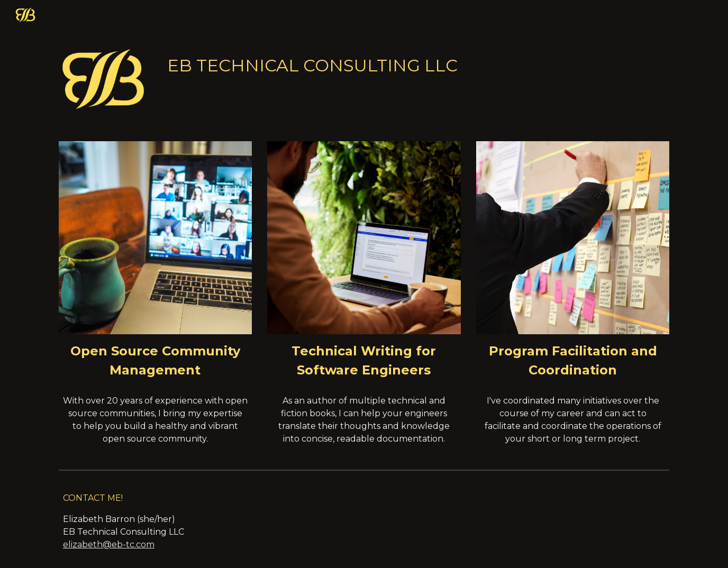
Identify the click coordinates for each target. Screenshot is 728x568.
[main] (416, 63)
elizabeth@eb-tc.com (109, 544)
